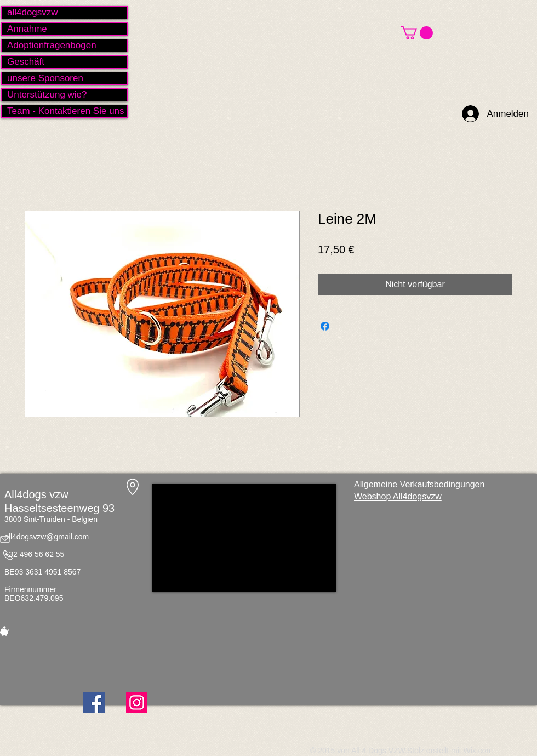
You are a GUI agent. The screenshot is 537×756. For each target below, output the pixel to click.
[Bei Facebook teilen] (325, 326)
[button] (417, 33)
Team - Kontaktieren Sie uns (66, 111)
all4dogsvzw (33, 12)
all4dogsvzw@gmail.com (47, 537)
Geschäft (26, 62)
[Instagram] (137, 703)
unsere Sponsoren (45, 78)
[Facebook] (94, 703)
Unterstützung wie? (47, 95)
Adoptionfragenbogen (52, 45)
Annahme (27, 29)
